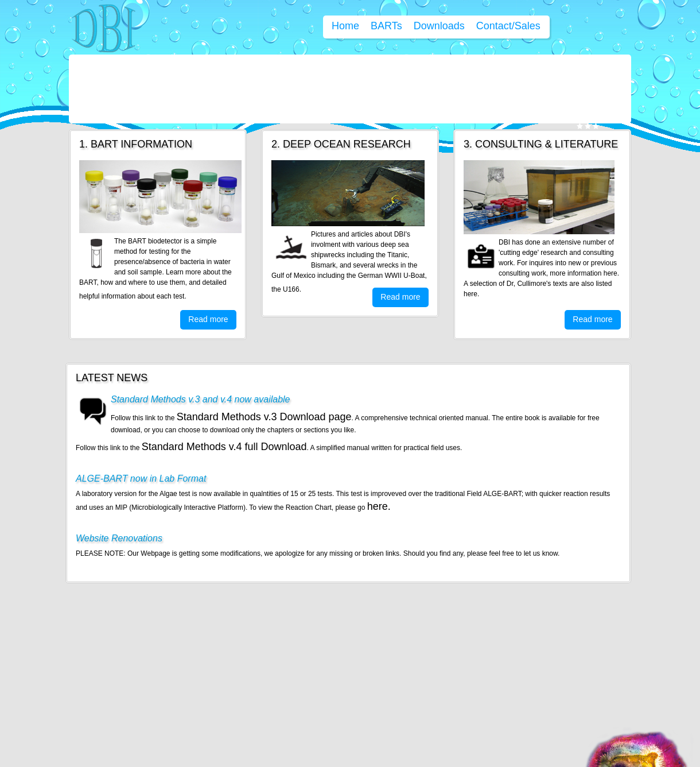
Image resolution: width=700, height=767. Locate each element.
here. (379, 506)
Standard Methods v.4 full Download (224, 447)
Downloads (439, 26)
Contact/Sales (508, 26)
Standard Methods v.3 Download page (264, 417)
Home (345, 26)
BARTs (386, 26)
